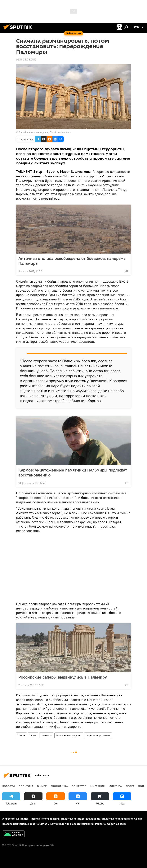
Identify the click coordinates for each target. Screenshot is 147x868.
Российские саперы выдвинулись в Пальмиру (63, 677)
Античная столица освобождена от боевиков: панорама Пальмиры (72, 261)
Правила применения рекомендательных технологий (35, 824)
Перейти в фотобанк (61, 132)
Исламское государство (69, 735)
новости (8, 786)
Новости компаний (82, 824)
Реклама (100, 824)
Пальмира (46, 735)
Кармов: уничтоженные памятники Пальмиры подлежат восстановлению (73, 472)
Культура (115, 786)
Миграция (98, 786)
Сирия (33, 735)
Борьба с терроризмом (98, 735)
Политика (26, 786)
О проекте (8, 819)
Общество (79, 786)
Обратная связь (117, 824)
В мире (21, 735)
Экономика (59, 786)
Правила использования (45, 819)
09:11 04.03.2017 (26, 60)
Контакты (22, 819)
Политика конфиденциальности (81, 819)
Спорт (130, 786)
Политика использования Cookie (122, 819)
